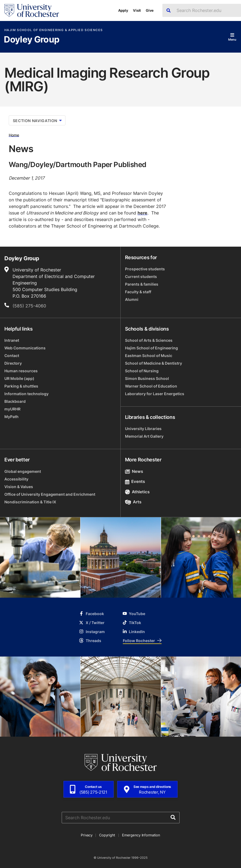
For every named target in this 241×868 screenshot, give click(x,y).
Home (14, 135)
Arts (133, 502)
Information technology (26, 394)
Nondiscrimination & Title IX (30, 502)
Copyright (107, 835)
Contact (12, 356)
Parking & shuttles (21, 386)
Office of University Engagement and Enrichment (50, 494)
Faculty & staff (138, 292)
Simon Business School (147, 378)
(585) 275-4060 (29, 306)
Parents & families (142, 284)
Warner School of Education (151, 386)
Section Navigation (37, 121)
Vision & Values (19, 487)
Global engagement (23, 471)
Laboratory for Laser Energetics (155, 394)
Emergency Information (141, 835)
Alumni (132, 299)
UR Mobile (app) (19, 378)
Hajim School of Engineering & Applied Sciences (53, 30)
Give (150, 10)
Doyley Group (32, 40)
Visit (137, 10)
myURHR (12, 409)
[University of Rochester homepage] (32, 10)
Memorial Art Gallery (144, 436)
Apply (123, 10)
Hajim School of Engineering (151, 348)
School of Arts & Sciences (149, 340)
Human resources (21, 371)
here (142, 213)
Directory (13, 363)
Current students (141, 276)
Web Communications (25, 348)
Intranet (12, 340)
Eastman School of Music (149, 356)
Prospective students (145, 269)
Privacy (87, 835)
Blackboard (15, 401)
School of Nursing (142, 371)
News (134, 471)
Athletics (137, 492)
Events (135, 481)
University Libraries (143, 429)
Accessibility (16, 479)
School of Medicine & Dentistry (154, 363)
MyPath (11, 417)
